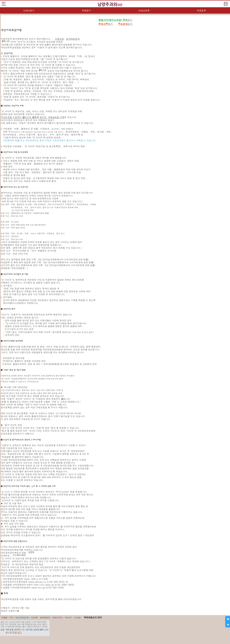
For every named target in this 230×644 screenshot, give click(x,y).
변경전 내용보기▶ (10, 611)
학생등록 (201, 10)
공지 (11, 618)
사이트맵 (77, 618)
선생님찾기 (29, 10)
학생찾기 (86, 10)
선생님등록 (144, 10)
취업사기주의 (57, 618)
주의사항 (68, 618)
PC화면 (4, 618)
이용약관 (59, 39)
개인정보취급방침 (22, 618)
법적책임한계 (73, 39)
